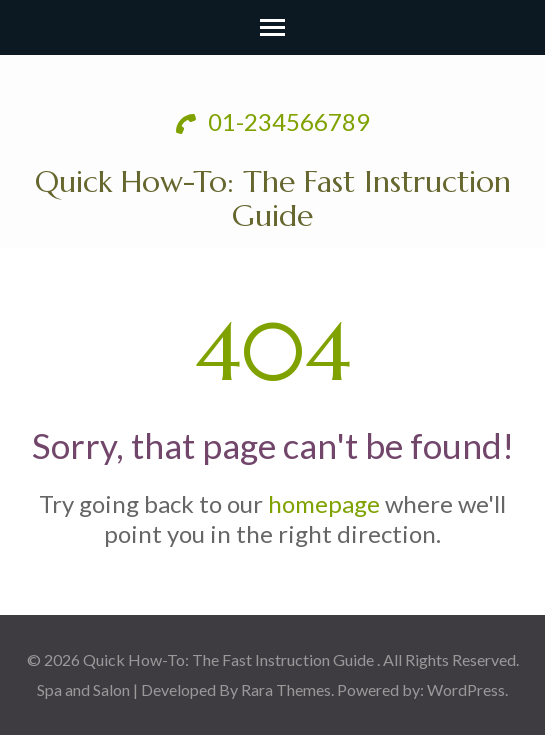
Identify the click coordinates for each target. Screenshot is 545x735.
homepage (324, 503)
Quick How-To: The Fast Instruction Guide (273, 198)
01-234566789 (273, 121)
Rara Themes (286, 689)
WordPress (466, 689)
